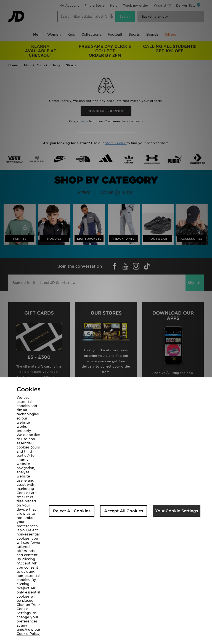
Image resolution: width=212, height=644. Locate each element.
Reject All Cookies (72, 511)
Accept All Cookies (124, 511)
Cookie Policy (28, 634)
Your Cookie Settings (177, 511)
